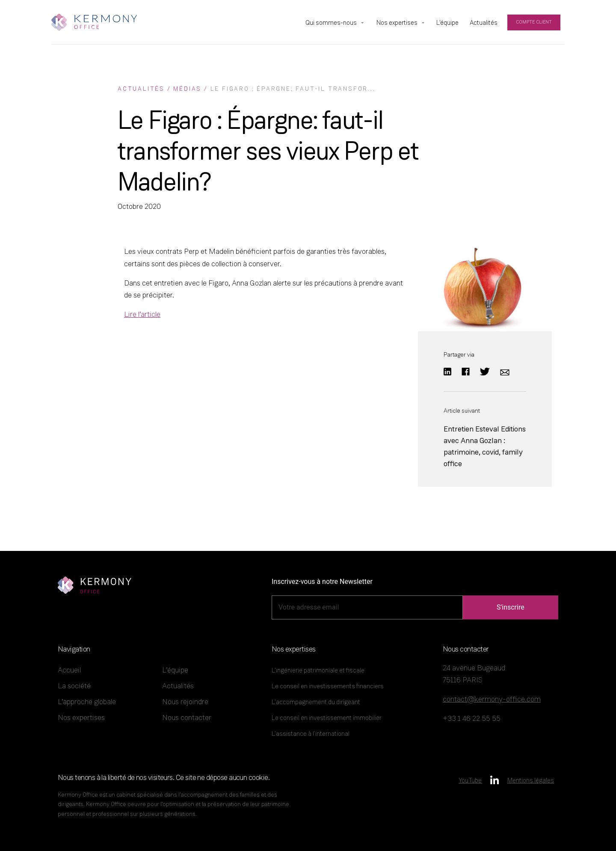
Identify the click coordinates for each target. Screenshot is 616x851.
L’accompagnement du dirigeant (316, 702)
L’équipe (175, 670)
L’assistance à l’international (311, 733)
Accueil (69, 670)
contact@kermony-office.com (492, 699)
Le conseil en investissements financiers (328, 686)
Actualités (178, 686)
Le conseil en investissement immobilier (327, 718)
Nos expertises (81, 717)
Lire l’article (142, 314)
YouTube (470, 780)
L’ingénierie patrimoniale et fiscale (318, 670)
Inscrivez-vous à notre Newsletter (322, 582)
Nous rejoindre (185, 701)
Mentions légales (531, 780)
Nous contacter (187, 717)
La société (74, 686)
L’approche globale (87, 701)
